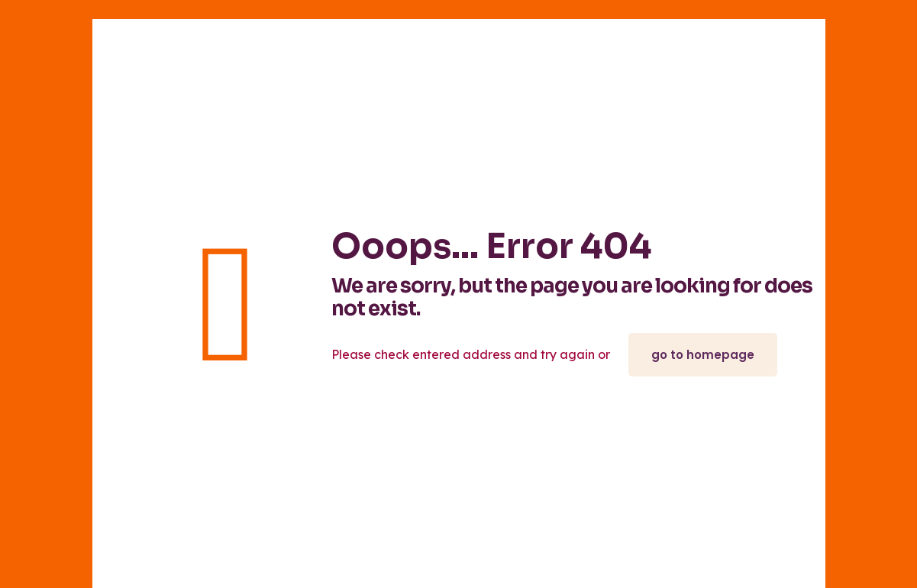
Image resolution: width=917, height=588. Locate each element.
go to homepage (703, 355)
